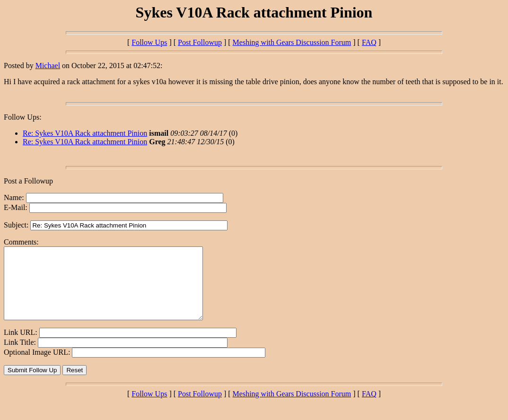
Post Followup (200, 42)
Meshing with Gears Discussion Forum (292, 42)
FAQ (369, 42)
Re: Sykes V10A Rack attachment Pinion (85, 133)
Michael (48, 66)
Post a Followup (28, 181)
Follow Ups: (23, 117)
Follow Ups (149, 42)
